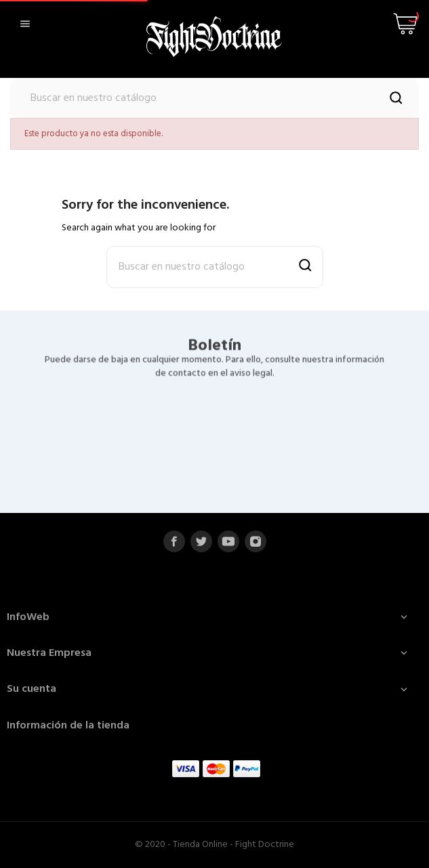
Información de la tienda (68, 726)
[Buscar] (214, 98)
